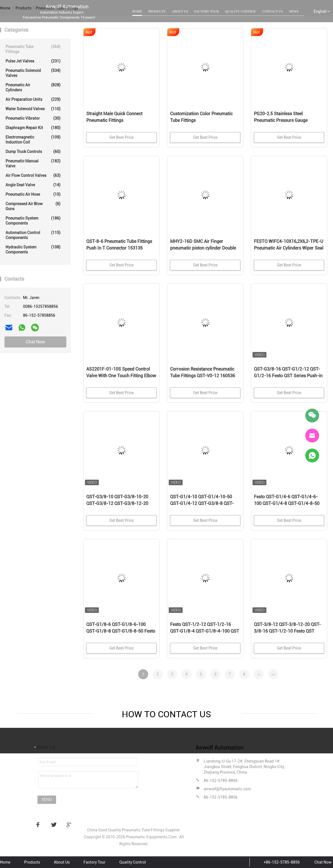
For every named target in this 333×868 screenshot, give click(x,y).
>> (273, 674)
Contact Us (273, 11)
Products (157, 11)
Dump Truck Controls (33, 152)
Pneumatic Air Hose (33, 194)
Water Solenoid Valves (33, 109)
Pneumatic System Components (33, 221)
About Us (180, 11)
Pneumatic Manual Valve (33, 163)
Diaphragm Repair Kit (33, 128)
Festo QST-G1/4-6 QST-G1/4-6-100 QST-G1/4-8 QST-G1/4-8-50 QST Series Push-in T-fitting (287, 503)
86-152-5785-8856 (221, 781)
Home (137, 11)
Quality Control (241, 11)
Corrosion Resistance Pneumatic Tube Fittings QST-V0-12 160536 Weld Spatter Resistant (203, 376)
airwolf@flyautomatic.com (227, 789)
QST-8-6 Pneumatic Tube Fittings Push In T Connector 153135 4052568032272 (119, 248)
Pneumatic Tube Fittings (33, 49)
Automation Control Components (33, 235)
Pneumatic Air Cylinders (33, 87)
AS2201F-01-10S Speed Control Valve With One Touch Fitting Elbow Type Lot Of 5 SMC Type (121, 376)
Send (47, 800)
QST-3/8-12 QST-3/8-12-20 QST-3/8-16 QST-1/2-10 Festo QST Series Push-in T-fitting (287, 631)
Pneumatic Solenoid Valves (33, 73)
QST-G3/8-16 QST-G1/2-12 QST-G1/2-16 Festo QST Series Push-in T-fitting (288, 376)
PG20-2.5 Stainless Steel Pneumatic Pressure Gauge (281, 117)
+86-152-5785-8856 (282, 862)
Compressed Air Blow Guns (33, 206)
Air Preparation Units (33, 99)
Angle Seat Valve (33, 185)
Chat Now (35, 342)
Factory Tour (207, 11)
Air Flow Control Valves (33, 175)
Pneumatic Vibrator (33, 118)
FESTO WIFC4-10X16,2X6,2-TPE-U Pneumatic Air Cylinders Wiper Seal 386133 (289, 248)
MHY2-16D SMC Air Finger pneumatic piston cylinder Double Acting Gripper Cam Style (203, 248)
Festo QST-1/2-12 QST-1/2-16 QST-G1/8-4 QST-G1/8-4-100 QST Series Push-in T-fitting (205, 631)
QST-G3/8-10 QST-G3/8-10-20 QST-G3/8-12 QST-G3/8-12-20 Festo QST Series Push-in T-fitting (120, 503)
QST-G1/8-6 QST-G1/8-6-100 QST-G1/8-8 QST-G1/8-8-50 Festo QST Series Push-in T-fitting (121, 631)
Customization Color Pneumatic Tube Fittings (201, 117)
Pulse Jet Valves (33, 61)
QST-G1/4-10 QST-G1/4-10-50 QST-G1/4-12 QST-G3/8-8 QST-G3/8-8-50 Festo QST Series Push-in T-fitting (205, 504)
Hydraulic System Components (33, 249)
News (294, 11)
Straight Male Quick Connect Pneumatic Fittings (114, 117)
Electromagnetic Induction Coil (33, 139)
